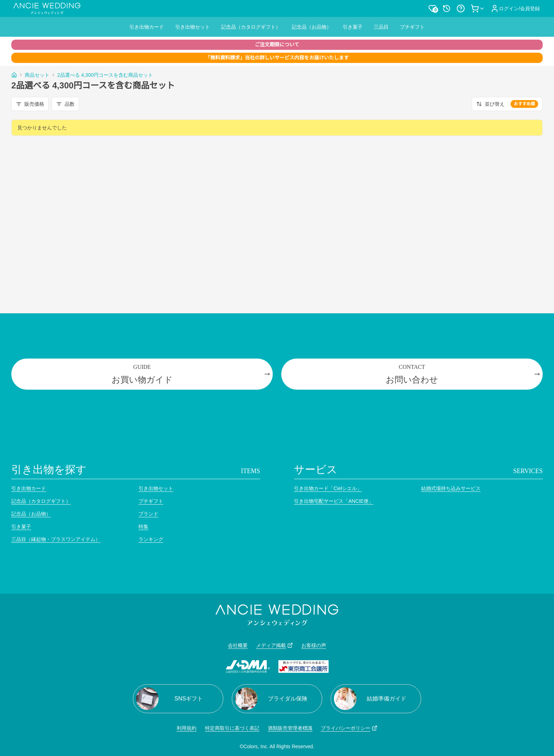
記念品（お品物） (312, 27)
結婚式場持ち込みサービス (451, 488)
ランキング (151, 539)
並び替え (507, 104)
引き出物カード (147, 27)
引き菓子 (353, 27)
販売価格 (30, 104)
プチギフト (412, 27)
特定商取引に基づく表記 (232, 728)
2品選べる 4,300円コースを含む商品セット (105, 75)
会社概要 (238, 645)
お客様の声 (314, 645)
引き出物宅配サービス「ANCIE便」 (334, 501)
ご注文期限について (277, 45)
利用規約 (187, 728)
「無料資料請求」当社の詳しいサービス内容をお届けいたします (277, 58)
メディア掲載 (275, 645)
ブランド (148, 514)
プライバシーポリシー (349, 728)
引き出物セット (193, 27)
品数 (65, 104)
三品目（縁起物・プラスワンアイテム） (56, 539)
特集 (143, 527)
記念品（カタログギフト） (251, 27)
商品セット (37, 75)
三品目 (381, 27)
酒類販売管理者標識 (290, 728)
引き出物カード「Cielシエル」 (328, 488)
